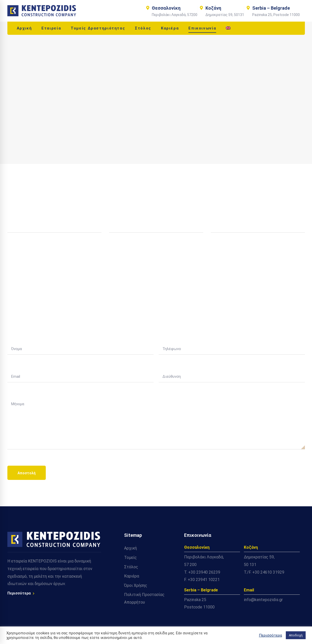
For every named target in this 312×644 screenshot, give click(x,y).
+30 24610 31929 (268, 572)
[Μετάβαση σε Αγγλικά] (228, 28)
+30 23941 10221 (204, 580)
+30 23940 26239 (204, 572)
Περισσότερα (21, 593)
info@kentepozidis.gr (263, 600)
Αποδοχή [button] (296, 635)
